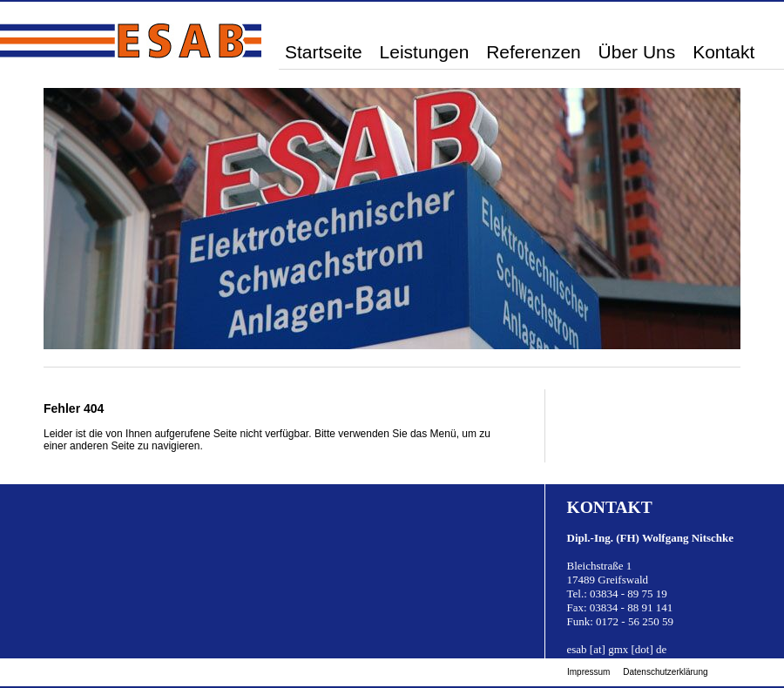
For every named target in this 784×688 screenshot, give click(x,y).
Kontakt (723, 52)
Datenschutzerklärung (665, 672)
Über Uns (637, 52)
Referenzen (534, 52)
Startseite (324, 52)
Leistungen (425, 52)
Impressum (588, 672)
